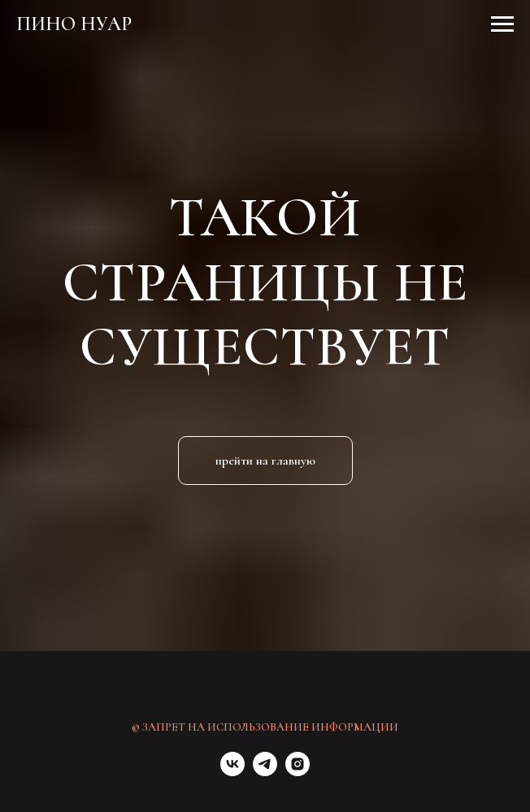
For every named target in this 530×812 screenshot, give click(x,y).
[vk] (232, 772)
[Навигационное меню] (502, 24)
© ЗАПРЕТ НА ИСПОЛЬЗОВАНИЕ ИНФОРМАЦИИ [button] (265, 727)
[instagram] (298, 772)
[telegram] (265, 772)
